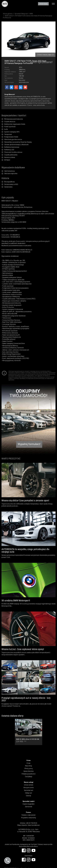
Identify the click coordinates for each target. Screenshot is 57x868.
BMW (31, 14)
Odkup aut (28, 793)
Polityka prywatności (29, 774)
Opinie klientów (29, 771)
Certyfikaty (29, 777)
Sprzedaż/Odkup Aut (21, 14)
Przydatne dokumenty (29, 818)
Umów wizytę (43, 4)
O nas (28, 763)
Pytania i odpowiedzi (28, 815)
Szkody (28, 796)
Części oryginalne (29, 804)
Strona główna (8, 14)
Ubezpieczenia (28, 788)
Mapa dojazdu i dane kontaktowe (28, 825)
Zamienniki (29, 807)
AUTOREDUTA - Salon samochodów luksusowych (5, 4)
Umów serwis (29, 785)
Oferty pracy (29, 768)
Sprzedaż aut (28, 790)
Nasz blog (28, 766)
